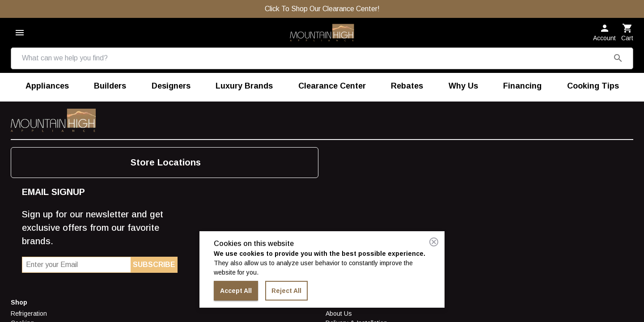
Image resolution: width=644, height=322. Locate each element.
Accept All (236, 291)
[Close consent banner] (434, 242)
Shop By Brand (32, 228)
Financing (125, 172)
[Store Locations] (443, 40)
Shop (19, 142)
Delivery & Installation (142, 162)
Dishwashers (30, 181)
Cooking (22, 162)
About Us (124, 153)
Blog (217, 153)
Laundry (22, 172)
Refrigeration (29, 153)
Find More (227, 142)
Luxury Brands (31, 219)
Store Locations (389, 153)
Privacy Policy (130, 200)
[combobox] (102, 40)
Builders (222, 172)
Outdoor (22, 191)
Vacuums (24, 200)
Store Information (139, 142)
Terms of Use (130, 191)
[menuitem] (47, 77)
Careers (123, 181)
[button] (577, 41)
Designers (225, 181)
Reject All (286, 291)
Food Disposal (31, 209)
